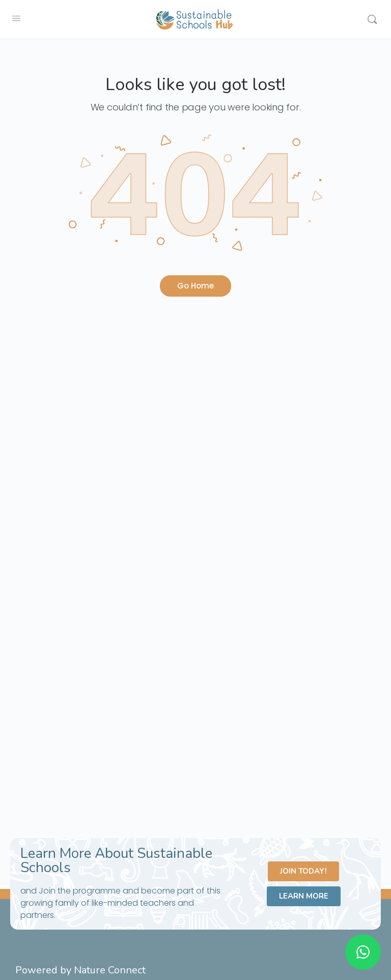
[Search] (372, 19)
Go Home (195, 286)
